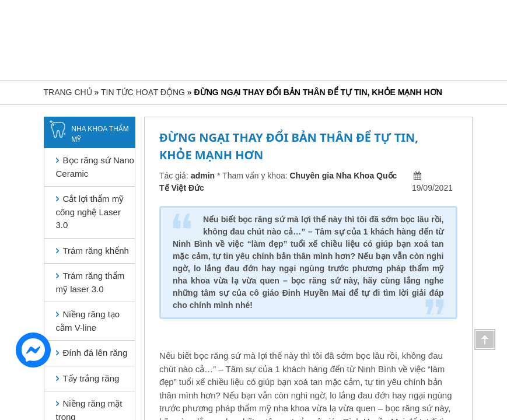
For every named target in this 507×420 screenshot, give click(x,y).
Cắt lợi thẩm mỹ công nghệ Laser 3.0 (90, 212)
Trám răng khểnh (96, 251)
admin (203, 176)
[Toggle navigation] (45, 38)
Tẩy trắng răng (91, 378)
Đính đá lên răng (95, 353)
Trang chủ (68, 92)
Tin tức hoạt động (143, 92)
